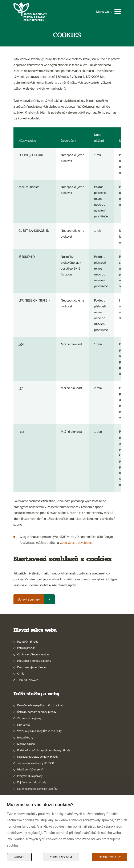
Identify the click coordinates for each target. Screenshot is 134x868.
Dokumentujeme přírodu (32, 667)
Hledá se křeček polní (30, 769)
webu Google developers (76, 542)
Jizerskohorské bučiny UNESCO (36, 763)
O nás (21, 673)
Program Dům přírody (30, 776)
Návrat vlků (24, 725)
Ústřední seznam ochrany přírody (37, 712)
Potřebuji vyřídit (26, 648)
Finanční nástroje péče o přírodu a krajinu (42, 705)
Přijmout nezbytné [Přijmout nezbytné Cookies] (61, 857)
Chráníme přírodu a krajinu (33, 654)
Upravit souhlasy (29, 599)
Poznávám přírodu (28, 642)
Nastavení (19, 857)
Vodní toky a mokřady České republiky (39, 731)
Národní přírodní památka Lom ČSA (38, 789)
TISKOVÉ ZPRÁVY (27, 680)
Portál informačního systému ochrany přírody (44, 750)
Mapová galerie (26, 744)
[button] (108, 12)
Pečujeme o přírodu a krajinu (34, 661)
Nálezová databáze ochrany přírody (38, 757)
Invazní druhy (25, 737)
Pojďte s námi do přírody (32, 782)
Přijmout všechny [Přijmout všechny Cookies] (110, 857)
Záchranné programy (29, 718)
